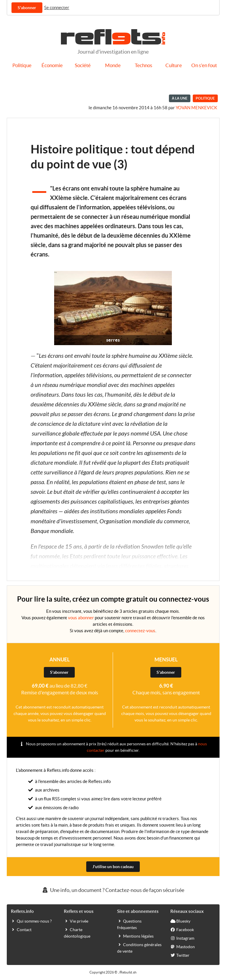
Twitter (180, 955)
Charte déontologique (77, 933)
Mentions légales (135, 936)
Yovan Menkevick (196, 108)
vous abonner (81, 618)
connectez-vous (140, 631)
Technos (143, 65)
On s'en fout (204, 65)
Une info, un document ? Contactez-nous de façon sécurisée (113, 890)
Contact (21, 929)
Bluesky (180, 921)
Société (83, 65)
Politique (22, 65)
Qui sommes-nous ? (31, 921)
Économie (52, 65)
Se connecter (57, 8)
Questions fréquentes (129, 924)
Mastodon (183, 946)
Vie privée (76, 921)
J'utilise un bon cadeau (113, 867)
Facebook (182, 929)
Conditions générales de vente (139, 948)
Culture (174, 65)
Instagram (182, 938)
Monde (113, 65)
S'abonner (27, 8)
